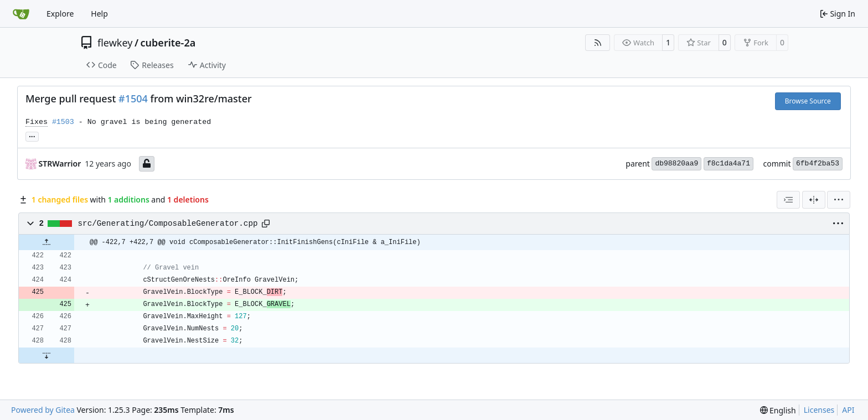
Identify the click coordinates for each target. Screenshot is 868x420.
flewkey (115, 43)
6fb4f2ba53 (818, 164)
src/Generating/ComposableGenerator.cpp (168, 224)
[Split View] (814, 200)
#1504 (133, 98)
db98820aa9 (676, 164)
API (848, 410)
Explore (60, 14)
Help (99, 14)
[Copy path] (266, 224)
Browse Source (808, 101)
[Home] (21, 14)
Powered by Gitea (43, 410)
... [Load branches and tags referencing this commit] (32, 136)
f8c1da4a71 (728, 164)
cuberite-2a (168, 43)
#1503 (63, 122)
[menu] (839, 200)
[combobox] (788, 200)
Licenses (819, 410)
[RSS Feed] (598, 43)
